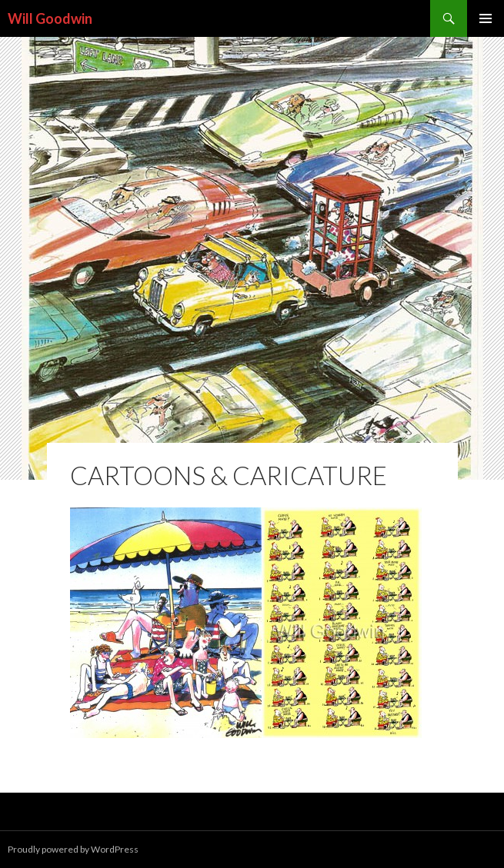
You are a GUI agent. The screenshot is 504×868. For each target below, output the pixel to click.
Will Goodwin (50, 18)
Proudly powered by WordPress (73, 849)
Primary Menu (486, 18)
